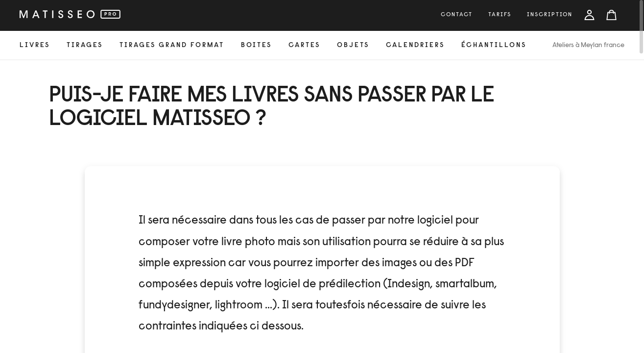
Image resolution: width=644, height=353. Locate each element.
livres (35, 46)
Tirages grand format (172, 46)
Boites (256, 46)
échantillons (494, 46)
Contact (457, 15)
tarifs (500, 15)
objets (353, 46)
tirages (85, 46)
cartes (304, 46)
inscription (550, 15)
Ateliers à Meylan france (588, 46)
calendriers (415, 46)
